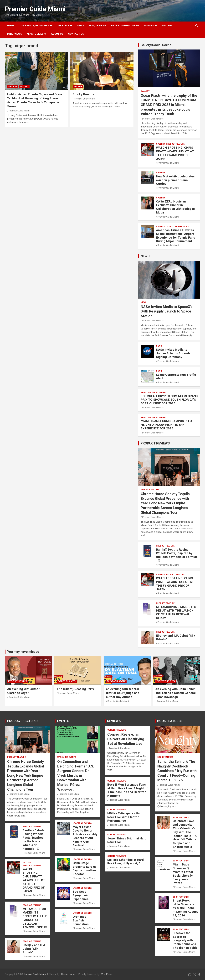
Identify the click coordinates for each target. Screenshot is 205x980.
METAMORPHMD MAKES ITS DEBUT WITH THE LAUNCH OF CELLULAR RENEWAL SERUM (176, 612)
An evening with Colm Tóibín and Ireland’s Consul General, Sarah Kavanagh (176, 693)
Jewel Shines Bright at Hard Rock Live (127, 840)
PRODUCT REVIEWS (155, 443)
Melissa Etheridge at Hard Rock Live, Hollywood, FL (126, 862)
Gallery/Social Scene (156, 45)
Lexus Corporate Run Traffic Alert (176, 377)
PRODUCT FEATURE (175, 144)
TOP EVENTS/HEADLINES (34, 26)
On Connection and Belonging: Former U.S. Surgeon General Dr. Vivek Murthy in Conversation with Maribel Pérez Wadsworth (76, 775)
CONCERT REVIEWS (117, 730)
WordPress (106, 974)
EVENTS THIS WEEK (18, 681)
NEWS (80, 26)
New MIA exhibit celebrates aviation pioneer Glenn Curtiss (175, 180)
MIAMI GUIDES (35, 34)
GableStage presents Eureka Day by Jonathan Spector (84, 868)
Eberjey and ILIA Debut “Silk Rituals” (176, 637)
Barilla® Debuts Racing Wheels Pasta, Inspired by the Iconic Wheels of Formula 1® (177, 555)
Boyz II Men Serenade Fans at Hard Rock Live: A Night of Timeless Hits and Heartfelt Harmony (127, 790)
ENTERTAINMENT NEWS (125, 26)
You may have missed (23, 652)
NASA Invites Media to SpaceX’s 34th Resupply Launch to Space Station (167, 311)
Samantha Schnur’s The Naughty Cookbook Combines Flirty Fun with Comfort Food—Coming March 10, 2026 (177, 771)
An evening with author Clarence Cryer (23, 691)
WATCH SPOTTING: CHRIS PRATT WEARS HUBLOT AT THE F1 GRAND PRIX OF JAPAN (175, 153)
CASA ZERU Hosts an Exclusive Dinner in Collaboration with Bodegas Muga (175, 207)
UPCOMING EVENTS (157, 392)
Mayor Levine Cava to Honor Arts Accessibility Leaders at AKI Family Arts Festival (85, 836)
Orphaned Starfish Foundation (81, 920)
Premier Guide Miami (35, 9)
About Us (57, 34)
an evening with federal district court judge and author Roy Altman (123, 693)
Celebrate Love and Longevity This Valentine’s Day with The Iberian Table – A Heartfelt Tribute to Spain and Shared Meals (185, 834)
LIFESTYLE (63, 26)
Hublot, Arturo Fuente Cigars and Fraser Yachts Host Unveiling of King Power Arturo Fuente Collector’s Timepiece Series (35, 100)
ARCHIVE (13, 87)
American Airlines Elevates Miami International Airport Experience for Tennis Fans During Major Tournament (176, 236)
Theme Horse (68, 974)
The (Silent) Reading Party (75, 689)
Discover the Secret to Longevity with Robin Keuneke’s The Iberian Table (185, 940)
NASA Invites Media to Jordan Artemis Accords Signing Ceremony (173, 353)
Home (11, 26)
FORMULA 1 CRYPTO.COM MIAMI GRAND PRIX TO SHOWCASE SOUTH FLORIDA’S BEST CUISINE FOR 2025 (169, 400)
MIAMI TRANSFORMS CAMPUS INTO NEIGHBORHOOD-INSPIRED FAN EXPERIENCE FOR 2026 (166, 425)
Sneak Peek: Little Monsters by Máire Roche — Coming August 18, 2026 (185, 908)
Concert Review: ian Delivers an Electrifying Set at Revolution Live (126, 739)
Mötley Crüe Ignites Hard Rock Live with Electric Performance (125, 817)
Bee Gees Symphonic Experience (81, 895)
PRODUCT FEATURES (23, 721)
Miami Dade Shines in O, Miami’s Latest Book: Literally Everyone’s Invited (183, 874)
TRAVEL (170, 226)
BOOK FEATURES (170, 721)
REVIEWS (114, 721)
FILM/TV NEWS (98, 26)
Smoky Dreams (83, 94)
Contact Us (76, 34)
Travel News (182, 226)
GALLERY (167, 26)
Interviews (15, 34)
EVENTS (149, 26)
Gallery (24, 87)
